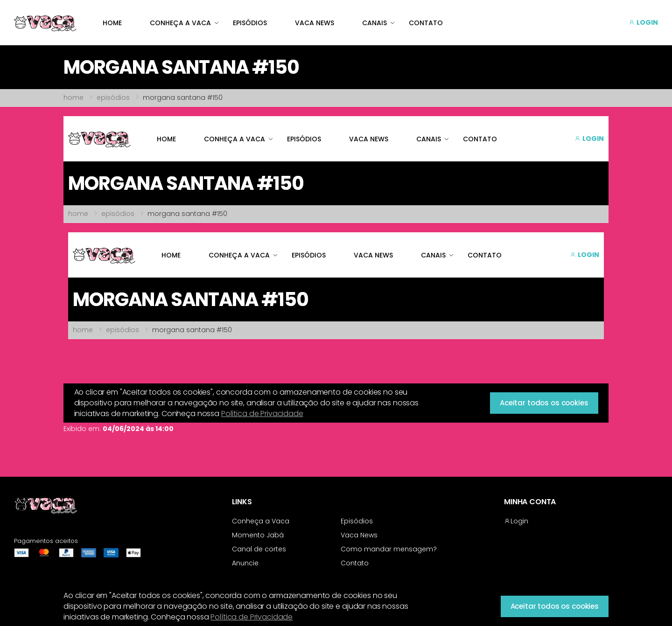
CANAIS (374, 23)
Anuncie (245, 563)
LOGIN (643, 22)
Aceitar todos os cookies (555, 606)
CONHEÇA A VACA (180, 23)
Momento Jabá (258, 535)
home (73, 97)
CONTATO (426, 23)
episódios (113, 97)
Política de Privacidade (252, 617)
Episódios (357, 521)
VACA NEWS (315, 23)
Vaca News (359, 535)
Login (516, 521)
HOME (112, 23)
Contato (355, 563)
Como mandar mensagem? (389, 549)
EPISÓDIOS (250, 23)
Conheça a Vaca (261, 521)
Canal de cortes (259, 549)
